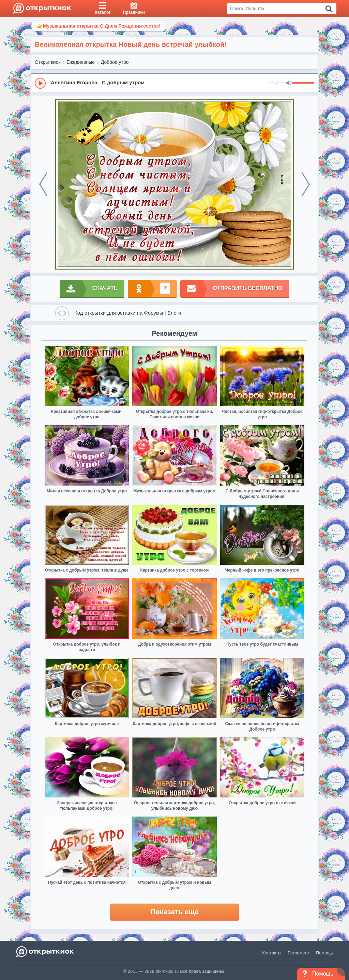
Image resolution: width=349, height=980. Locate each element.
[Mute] (289, 83)
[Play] (40, 83)
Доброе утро (115, 62)
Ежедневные (81, 62)
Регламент (299, 953)
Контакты (272, 953)
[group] (174, 83)
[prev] (43, 184)
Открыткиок (48, 62)
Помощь (324, 953)
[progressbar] (303, 83)
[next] (306, 184)
